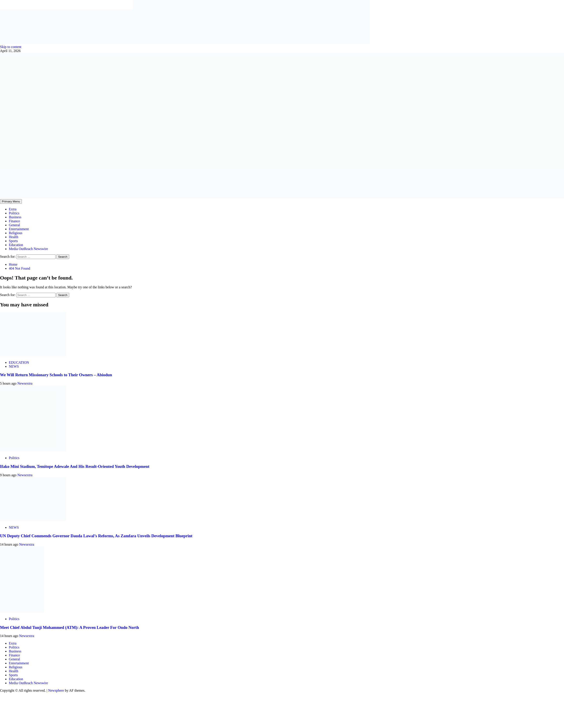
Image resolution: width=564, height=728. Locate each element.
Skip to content (11, 47)
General (14, 225)
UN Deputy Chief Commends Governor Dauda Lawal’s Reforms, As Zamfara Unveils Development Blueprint (96, 536)
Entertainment (19, 229)
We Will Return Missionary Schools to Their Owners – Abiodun (56, 375)
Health (14, 237)
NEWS (14, 366)
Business (15, 217)
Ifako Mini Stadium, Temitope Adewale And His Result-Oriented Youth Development (75, 466)
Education (16, 245)
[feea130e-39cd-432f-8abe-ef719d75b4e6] (67, 43)
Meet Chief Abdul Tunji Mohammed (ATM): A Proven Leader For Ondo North (70, 627)
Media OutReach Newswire (28, 249)
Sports (13, 241)
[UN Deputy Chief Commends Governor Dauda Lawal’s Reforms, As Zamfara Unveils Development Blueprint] (33, 520)
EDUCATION (19, 362)
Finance (14, 221)
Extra (13, 209)
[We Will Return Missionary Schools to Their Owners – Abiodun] (33, 355)
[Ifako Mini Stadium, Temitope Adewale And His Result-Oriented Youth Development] (33, 450)
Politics (14, 213)
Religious (16, 233)
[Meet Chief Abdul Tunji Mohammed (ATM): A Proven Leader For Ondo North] (22, 611)
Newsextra (25, 383)
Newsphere (56, 690)
